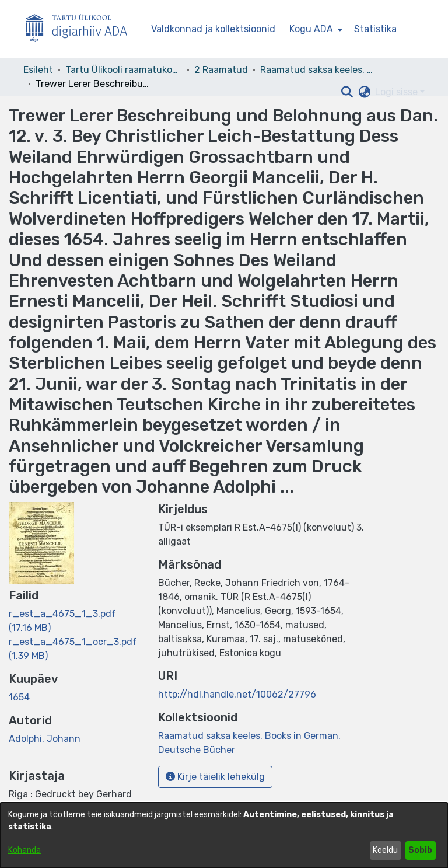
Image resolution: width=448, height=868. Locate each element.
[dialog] (224, 835)
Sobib (420, 850)
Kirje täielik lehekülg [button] (215, 777)
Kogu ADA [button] (311, 29)
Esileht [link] (38, 70)
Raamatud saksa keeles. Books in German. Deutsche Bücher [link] (318, 70)
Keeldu (385, 850)
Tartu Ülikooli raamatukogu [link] (124, 70)
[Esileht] (81, 29)
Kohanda (24, 850)
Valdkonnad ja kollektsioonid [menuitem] (213, 29)
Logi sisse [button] (398, 92)
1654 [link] (19, 697)
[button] (347, 92)
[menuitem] (315, 29)
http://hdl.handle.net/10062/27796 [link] (237, 694)
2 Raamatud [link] (221, 70)
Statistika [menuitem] (375, 29)
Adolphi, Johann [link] (45, 739)
